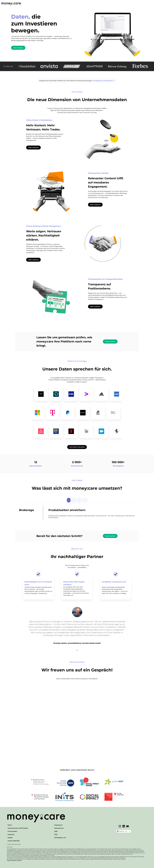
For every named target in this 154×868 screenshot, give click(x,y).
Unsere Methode (14, 841)
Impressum (58, 825)
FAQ (56, 834)
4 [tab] (85, 500)
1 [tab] (69, 500)
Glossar (10, 838)
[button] (130, 831)
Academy (11, 834)
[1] (77, 650)
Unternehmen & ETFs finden (18, 828)
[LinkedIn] (124, 826)
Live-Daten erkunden (77, 447)
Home (10, 825)
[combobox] (122, 831)
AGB (56, 831)
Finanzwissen (12, 831)
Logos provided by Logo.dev (14, 860)
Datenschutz (59, 828)
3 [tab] (79, 500)
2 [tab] (74, 500)
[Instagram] (120, 826)
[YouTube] (128, 826)
